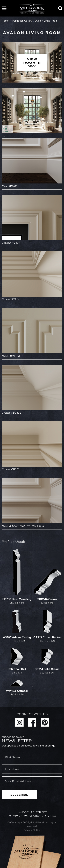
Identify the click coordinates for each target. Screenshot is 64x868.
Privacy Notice (32, 830)
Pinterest (45, 722)
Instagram (19, 722)
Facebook (32, 722)
